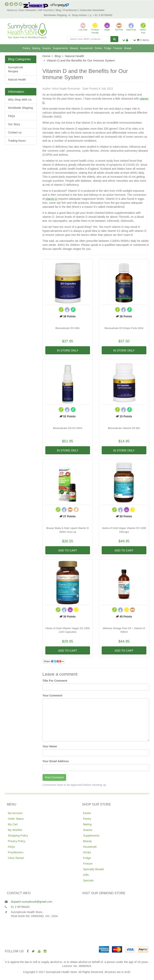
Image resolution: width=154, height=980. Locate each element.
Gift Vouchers (46, 10)
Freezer (118, 48)
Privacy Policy (17, 841)
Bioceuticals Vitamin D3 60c (124, 428)
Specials (88, 880)
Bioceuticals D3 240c (67, 328)
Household (86, 48)
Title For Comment (55, 681)
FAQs (12, 116)
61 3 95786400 (20, 907)
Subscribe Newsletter (92, 10)
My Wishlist (15, 830)
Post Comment (54, 777)
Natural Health (17, 80)
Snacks (46, 48)
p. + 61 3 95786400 (101, 15)
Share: (54, 661)
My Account (15, 813)
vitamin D (51, 199)
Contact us (15, 132)
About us (12, 10)
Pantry (26, 48)
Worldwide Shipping (55, 15)
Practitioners (71, 10)
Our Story (14, 124)
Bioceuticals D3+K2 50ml (68, 428)
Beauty (74, 48)
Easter (87, 813)
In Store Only (68, 350)
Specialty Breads (94, 869)
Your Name (50, 746)
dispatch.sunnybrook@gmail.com (31, 902)
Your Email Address (56, 761)
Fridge (108, 48)
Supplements (60, 48)
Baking (36, 48)
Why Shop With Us (20, 100)
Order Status (16, 819)
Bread (128, 48)
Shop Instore (79, 15)
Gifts (86, 875)
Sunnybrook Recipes (16, 69)
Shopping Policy (18, 836)
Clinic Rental (16, 858)
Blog (59, 10)
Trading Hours (17, 141)
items (141, 40)
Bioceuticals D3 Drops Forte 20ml (124, 328)
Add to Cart (68, 550)
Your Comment (52, 695)
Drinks (98, 48)
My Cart (13, 824)
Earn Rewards (27, 10)
